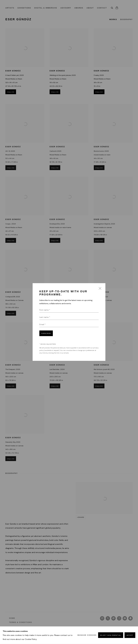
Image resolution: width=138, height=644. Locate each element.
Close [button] (99, 289)
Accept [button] (130, 635)
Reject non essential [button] (111, 635)
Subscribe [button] (46, 333)
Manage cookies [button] (87, 635)
